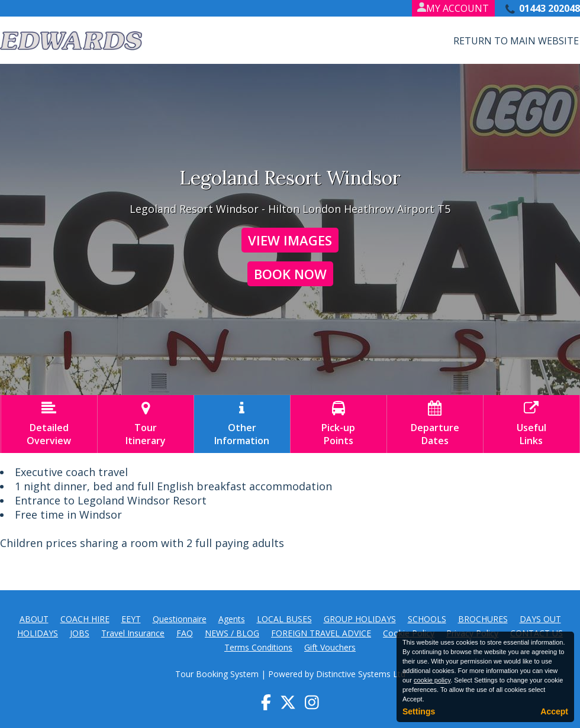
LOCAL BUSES (284, 619)
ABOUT (34, 619)
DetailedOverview (49, 424)
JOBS (80, 633)
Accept (554, 711)
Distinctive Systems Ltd (361, 674)
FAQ (185, 633)
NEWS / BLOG (232, 633)
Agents (232, 619)
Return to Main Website (516, 41)
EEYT (131, 619)
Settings (419, 711)
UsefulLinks (531, 424)
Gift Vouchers (330, 647)
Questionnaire (180, 619)
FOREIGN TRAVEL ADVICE (321, 633)
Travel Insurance (133, 633)
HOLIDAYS (38, 633)
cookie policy (432, 680)
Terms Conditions (258, 647)
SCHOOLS (427, 619)
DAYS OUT (540, 619)
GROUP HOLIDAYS (360, 619)
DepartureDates (435, 424)
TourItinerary (146, 424)
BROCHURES (483, 619)
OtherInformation (242, 424)
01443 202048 (550, 8)
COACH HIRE (85, 619)
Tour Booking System (217, 674)
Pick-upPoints (339, 424)
